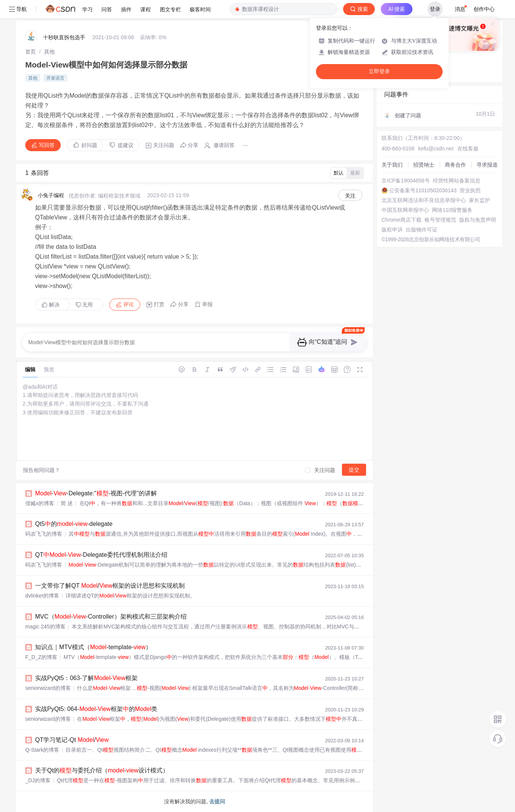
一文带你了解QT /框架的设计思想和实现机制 (110, 586)
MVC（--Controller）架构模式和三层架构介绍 (111, 617)
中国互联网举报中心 (405, 210)
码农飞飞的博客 (44, 534)
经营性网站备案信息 (457, 181)
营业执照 (470, 190)
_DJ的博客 (38, 780)
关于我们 (392, 165)
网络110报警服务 (452, 210)
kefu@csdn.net (436, 149)
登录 (435, 9)
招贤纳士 (424, 165)
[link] (31, 52)
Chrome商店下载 (402, 220)
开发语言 (55, 78)
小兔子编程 (51, 195)
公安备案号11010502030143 (423, 190)
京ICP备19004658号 (406, 181)
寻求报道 (487, 165)
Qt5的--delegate (74, 524)
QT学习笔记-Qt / (72, 740)
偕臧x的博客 (40, 503)
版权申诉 (392, 230)
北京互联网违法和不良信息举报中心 (424, 200)
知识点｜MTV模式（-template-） (93, 647)
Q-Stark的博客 (42, 750)
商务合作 (455, 165)
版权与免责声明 (478, 220)
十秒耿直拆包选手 (64, 37)
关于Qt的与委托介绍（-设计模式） (102, 770)
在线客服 (468, 149)
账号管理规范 (440, 220)
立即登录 (379, 71)
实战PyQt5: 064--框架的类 (96, 709)
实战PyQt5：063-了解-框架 (86, 678)
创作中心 (484, 9)
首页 (31, 52)
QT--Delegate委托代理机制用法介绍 (101, 555)
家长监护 (480, 200)
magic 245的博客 (45, 627)
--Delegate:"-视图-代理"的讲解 (96, 493)
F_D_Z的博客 (41, 657)
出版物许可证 (422, 230)
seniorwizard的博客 (48, 688)
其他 (49, 52)
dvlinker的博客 (42, 596)
